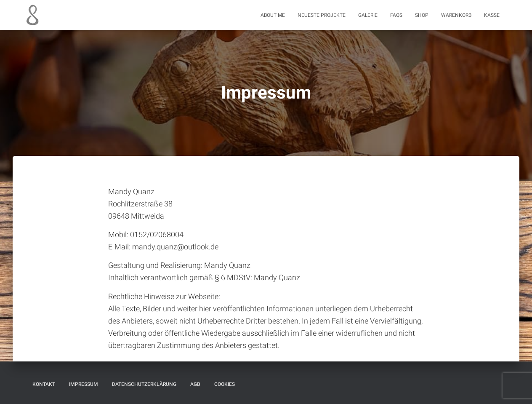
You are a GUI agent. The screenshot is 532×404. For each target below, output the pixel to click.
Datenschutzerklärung (144, 384)
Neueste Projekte (322, 15)
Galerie (368, 15)
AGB (195, 384)
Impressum (84, 384)
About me (273, 15)
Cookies (225, 384)
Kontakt (44, 384)
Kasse (492, 15)
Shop (422, 15)
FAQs (396, 15)
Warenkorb (456, 15)
